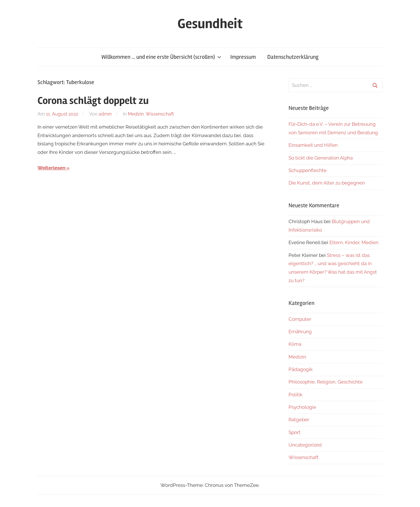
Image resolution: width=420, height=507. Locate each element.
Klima (295, 344)
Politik (295, 395)
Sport (294, 432)
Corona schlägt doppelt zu (93, 101)
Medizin (136, 114)
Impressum (243, 57)
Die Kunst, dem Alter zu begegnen (327, 183)
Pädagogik (301, 369)
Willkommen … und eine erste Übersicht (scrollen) (161, 57)
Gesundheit (210, 24)
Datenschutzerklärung (293, 57)
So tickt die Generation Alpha (321, 158)
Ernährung (300, 332)
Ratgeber (299, 420)
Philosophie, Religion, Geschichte (326, 382)
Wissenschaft (160, 114)
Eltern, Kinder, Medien (354, 242)
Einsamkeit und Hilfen (313, 145)
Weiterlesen (51, 168)
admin (105, 114)
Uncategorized (305, 445)
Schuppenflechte (308, 170)
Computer (300, 319)
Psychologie (302, 407)
